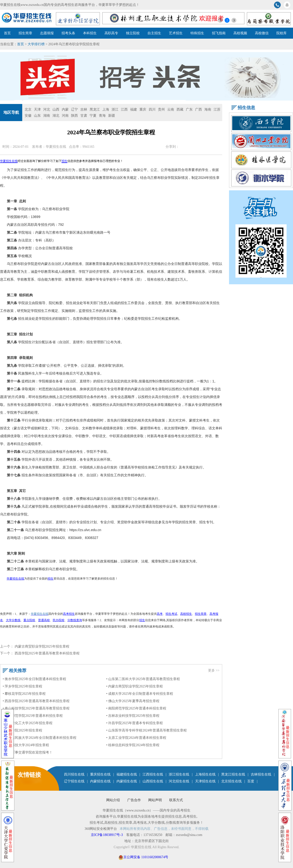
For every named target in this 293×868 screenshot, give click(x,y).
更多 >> (214, 670)
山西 (56, 109)
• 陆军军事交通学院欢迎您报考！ (28, 752)
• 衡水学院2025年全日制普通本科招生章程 (34, 679)
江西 (124, 109)
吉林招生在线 (261, 774)
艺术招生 (176, 33)
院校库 (282, 33)
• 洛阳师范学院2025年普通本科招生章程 (33, 716)
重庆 (143, 109)
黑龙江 (95, 109)
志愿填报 (47, 33)
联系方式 (176, 800)
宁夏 (93, 116)
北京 (28, 109)
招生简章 (25, 33)
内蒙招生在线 (100, 781)
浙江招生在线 (179, 774)
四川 (152, 109)
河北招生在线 (179, 781)
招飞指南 (219, 33)
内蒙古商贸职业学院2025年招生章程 (42, 646)
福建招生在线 (127, 774)
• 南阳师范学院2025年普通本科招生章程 (136, 708)
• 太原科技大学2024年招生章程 (26, 745)
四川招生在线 (74, 774)
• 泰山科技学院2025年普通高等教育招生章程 (36, 708)
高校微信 (262, 33)
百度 (251, 781)
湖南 (47, 116)
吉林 (84, 109)
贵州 (161, 109)
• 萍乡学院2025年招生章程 (22, 686)
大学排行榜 (36, 44)
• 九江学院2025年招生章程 (22, 730)
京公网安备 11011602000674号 (146, 857)
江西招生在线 (153, 774)
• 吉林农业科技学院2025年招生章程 (133, 716)
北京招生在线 (231, 781)
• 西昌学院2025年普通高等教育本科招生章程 (36, 701)
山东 (37, 116)
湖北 (56, 116)
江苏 (217, 109)
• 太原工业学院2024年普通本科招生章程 (136, 738)
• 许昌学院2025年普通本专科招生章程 (135, 723)
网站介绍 (113, 800)
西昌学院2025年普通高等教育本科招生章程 (47, 653)
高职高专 (111, 33)
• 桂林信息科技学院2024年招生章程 (133, 745)
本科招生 (90, 33)
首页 (7, 33)
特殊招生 (197, 33)
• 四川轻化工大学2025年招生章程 (28, 723)
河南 (65, 116)
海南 (208, 109)
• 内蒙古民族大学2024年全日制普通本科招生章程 (40, 738)
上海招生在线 (205, 774)
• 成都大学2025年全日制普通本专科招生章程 (140, 694)
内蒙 (65, 109)
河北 (47, 109)
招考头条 (68, 33)
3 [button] (234, 20)
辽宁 (74, 109)
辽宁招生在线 (74, 781)
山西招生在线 (153, 781)
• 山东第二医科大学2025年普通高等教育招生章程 (143, 679)
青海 (102, 116)
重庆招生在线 (100, 774)
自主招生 (154, 33)
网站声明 (155, 800)
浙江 (115, 109)
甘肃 (84, 116)
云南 (171, 109)
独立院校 (133, 33)
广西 (199, 109)
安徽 (28, 116)
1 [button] (220, 20)
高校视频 (240, 33)
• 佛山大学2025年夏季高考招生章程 (133, 701)
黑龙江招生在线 (233, 774)
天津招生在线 (205, 781)
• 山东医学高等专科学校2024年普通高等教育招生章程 (146, 730)
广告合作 (134, 800)
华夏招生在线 (56, 147)
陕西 (74, 116)
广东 (189, 109)
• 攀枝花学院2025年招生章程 (24, 694)
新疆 (112, 116)
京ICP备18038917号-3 (107, 835)
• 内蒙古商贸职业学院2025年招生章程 (135, 686)
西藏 (180, 109)
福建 (134, 109)
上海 (106, 109)
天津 (37, 109)
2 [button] (227, 20)
